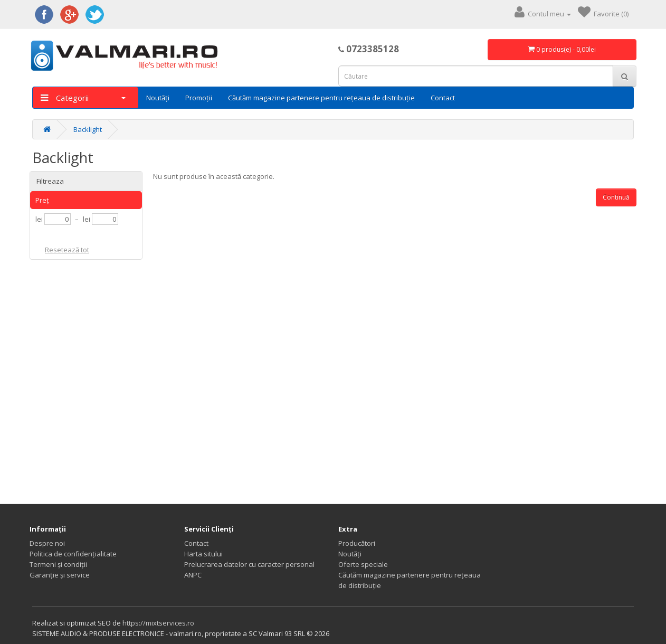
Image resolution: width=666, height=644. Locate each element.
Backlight (88, 129)
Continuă (616, 197)
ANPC (193, 575)
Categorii (83, 98)
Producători (357, 543)
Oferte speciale (363, 564)
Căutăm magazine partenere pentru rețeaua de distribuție (321, 98)
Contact (443, 98)
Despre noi (47, 543)
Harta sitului (203, 554)
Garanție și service (60, 575)
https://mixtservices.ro (158, 623)
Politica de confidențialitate (73, 554)
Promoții (199, 98)
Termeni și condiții (58, 564)
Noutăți (158, 98)
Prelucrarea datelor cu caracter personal (249, 564)
